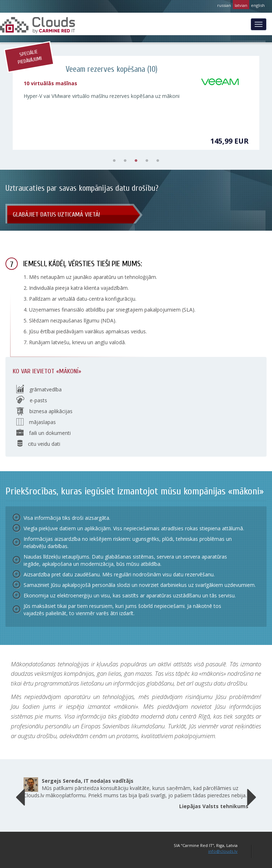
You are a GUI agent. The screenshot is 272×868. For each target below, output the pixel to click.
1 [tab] (114, 161)
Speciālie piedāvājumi (30, 57)
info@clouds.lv (223, 851)
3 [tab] (136, 161)
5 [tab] (158, 161)
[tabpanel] (136, 103)
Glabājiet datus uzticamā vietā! (56, 215)
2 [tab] (125, 161)
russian (224, 5)
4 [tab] (147, 161)
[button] (20, 795)
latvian (241, 5)
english (258, 5)
